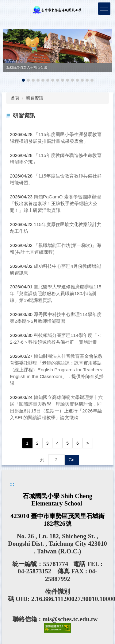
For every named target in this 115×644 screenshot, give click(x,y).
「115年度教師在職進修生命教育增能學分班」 (56, 159)
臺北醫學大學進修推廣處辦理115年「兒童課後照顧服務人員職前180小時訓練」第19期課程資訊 (56, 293)
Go (72, 460)
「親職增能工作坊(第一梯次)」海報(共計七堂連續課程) (56, 249)
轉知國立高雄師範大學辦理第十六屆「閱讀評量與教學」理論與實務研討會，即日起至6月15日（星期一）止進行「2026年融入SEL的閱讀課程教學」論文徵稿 (56, 407)
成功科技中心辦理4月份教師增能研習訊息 (55, 269)
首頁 (15, 98)
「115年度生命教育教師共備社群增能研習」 (56, 179)
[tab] (23, 80)
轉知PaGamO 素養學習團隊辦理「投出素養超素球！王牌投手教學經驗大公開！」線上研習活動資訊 (55, 203)
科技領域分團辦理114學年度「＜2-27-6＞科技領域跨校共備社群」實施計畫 (56, 339)
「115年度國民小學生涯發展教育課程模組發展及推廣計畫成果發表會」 (56, 138)
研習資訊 (35, 98)
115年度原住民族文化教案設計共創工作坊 (56, 228)
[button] (11, 56)
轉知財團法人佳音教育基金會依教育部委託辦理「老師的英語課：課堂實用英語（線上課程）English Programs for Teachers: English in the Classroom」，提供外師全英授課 (57, 370)
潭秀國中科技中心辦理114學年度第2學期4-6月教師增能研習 (56, 318)
